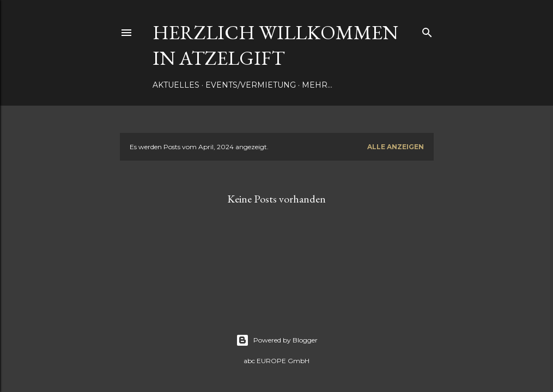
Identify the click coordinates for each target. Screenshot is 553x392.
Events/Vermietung (251, 85)
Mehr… (317, 85)
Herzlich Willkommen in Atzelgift (275, 45)
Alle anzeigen (396, 147)
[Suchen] (427, 30)
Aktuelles (176, 85)
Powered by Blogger (277, 340)
